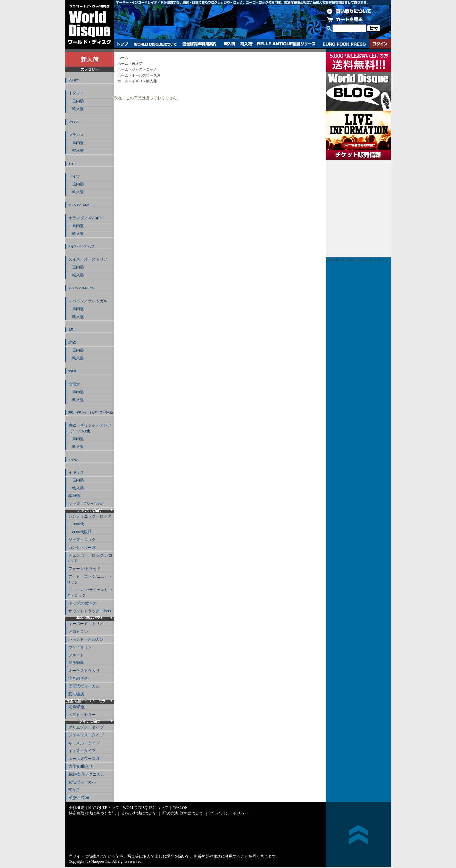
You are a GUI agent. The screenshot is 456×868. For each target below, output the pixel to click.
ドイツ (72, 164)
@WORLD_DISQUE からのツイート (357, 260)
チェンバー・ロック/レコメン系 (89, 558)
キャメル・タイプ (84, 743)
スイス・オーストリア (81, 246)
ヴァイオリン (80, 647)
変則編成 (76, 694)
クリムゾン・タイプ (86, 727)
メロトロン (78, 632)
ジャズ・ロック (82, 540)
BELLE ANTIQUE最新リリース (287, 44)
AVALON (180, 808)
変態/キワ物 (79, 798)
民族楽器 (76, 663)
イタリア (74, 81)
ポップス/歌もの (83, 603)
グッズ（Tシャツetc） (87, 504)
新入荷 (229, 44)
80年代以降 (80, 532)
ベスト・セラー (82, 715)
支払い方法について (139, 813)
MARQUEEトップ (104, 808)
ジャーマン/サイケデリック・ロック (89, 593)
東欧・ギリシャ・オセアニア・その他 (90, 413)
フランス (74, 122)
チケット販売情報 (358, 208)
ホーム (123, 58)
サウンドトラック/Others (90, 611)
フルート (76, 655)
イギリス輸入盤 (144, 81)
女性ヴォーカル (82, 782)
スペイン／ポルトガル (81, 288)
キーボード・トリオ (86, 624)
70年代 (76, 524)
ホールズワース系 (84, 759)
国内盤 (76, 101)
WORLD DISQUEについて (155, 44)
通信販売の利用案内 (199, 44)
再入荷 (246, 44)
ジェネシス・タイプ (86, 735)
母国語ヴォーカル (84, 686)
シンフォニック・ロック (90, 516)
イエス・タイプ (82, 751)
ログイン (380, 44)
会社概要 (76, 808)
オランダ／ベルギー (80, 205)
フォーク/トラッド (84, 569)
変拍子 (74, 790)
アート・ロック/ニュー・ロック (89, 579)
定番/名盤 (77, 707)
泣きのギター (80, 678)
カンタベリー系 (82, 548)
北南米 (72, 371)
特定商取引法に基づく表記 (92, 813)
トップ (123, 44)
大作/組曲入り (81, 766)
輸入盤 (76, 109)
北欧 (71, 329)
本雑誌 (74, 496)
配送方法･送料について (183, 813)
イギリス (74, 460)
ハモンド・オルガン (86, 639)
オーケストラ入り (84, 671)
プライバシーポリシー (229, 813)
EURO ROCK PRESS (344, 44)
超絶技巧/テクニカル (86, 774)
